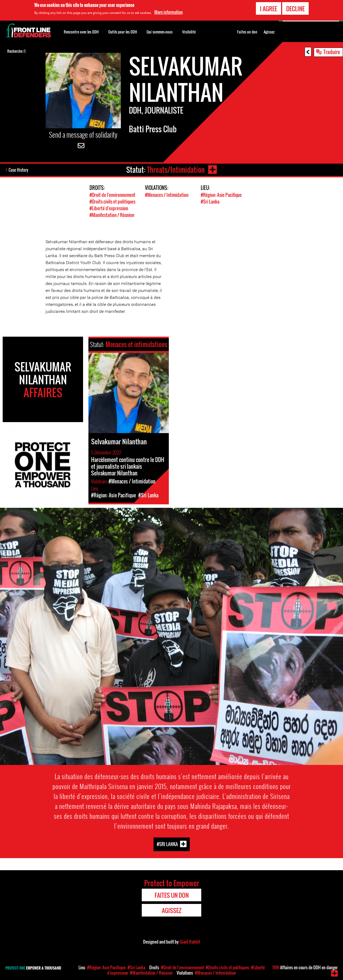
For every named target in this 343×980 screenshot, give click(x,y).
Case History (18, 170)
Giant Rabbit (190, 942)
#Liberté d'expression (109, 208)
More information (169, 12)
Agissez (269, 32)
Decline (295, 8)
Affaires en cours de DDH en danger (305, 967)
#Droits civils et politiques (112, 202)
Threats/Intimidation (176, 170)
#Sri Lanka (210, 202)
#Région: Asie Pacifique (221, 195)
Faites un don (247, 32)
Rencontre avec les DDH (81, 32)
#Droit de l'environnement (112, 195)
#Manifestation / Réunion (112, 215)
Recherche (16, 51)
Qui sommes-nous (160, 32)
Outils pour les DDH (123, 32)
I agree (269, 8)
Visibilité (189, 32)
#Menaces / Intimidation (167, 195)
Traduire (332, 52)
